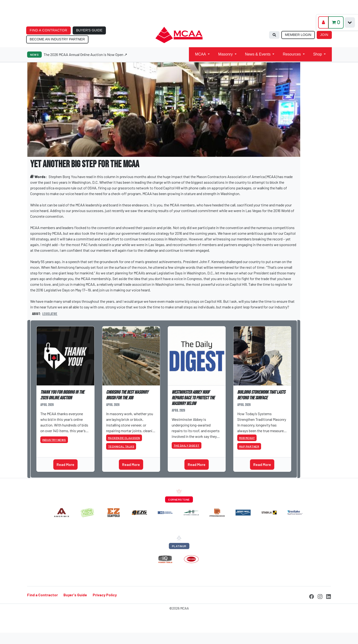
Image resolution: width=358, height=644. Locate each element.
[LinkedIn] (329, 596)
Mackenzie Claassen (124, 438)
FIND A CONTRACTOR (48, 30)
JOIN (324, 35)
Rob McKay (247, 438)
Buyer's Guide (75, 595)
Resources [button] (292, 54)
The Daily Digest (187, 445)
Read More (65, 464)
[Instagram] (320, 596)
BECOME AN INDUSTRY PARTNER (57, 39)
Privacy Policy (105, 595)
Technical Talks (121, 446)
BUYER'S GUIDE (89, 30)
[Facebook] (312, 596)
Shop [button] (318, 54)
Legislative (50, 314)
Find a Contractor (42, 595)
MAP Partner (249, 446)
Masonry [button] (225, 54)
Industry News (54, 440)
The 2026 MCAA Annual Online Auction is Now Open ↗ (85, 54)
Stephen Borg (59, 177)
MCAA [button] (200, 54)
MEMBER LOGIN (298, 35)
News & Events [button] (258, 54)
